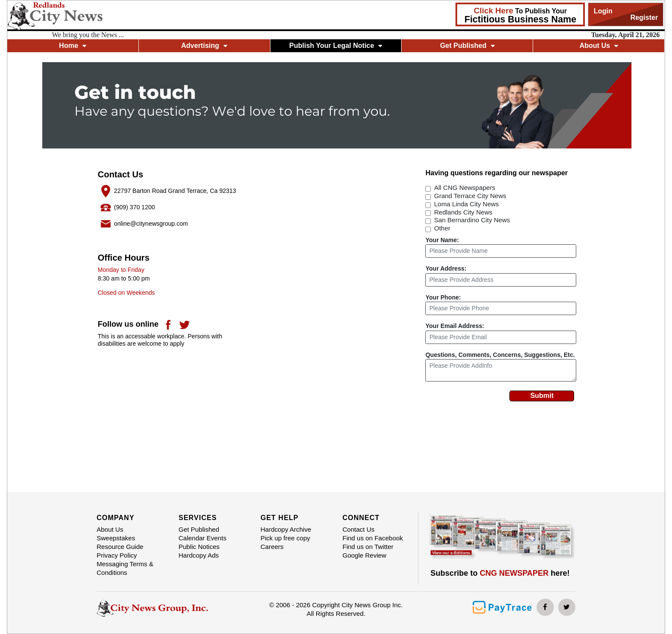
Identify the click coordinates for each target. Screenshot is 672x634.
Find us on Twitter (368, 547)
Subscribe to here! (500, 573)
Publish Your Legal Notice (336, 46)
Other (442, 228)
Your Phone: (443, 297)
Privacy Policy (117, 555)
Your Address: (446, 268)
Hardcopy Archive (286, 529)
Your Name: (442, 240)
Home (73, 46)
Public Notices (199, 547)
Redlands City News (463, 212)
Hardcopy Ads (199, 555)
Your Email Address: (455, 326)
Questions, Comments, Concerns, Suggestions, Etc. (500, 355)
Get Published (467, 46)
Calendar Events (203, 538)
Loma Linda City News (466, 204)
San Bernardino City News (472, 220)
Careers (272, 547)
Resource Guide (120, 547)
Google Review (364, 555)
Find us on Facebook (373, 538)
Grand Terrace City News (470, 196)
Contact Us (358, 529)
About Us (599, 46)
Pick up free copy (285, 538)
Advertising (204, 46)
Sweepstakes (116, 538)
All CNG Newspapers (465, 188)
